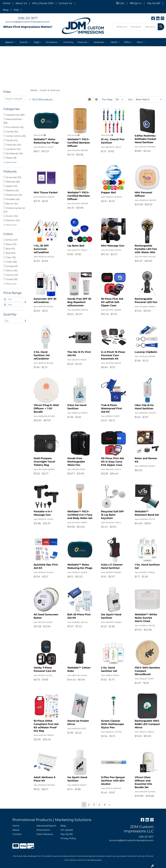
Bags (38, 42)
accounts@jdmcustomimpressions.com (28, 22)
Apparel (10, 42)
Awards (25, 42)
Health (115, 42)
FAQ (16, 10)
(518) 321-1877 (28, 18)
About (16, 830)
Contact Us (65, 3)
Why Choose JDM (43, 3)
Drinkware (53, 42)
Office (128, 42)
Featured (84, 42)
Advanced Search (46, 826)
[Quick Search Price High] (151, 27)
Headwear (100, 42)
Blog (6, 10)
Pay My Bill (67, 834)
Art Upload (67, 830)
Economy (68, 42)
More (141, 42)
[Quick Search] (121, 27)
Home (7, 3)
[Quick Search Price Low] (136, 27)
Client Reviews (45, 834)
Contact (17, 834)
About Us (21, 3)
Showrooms (43, 830)
